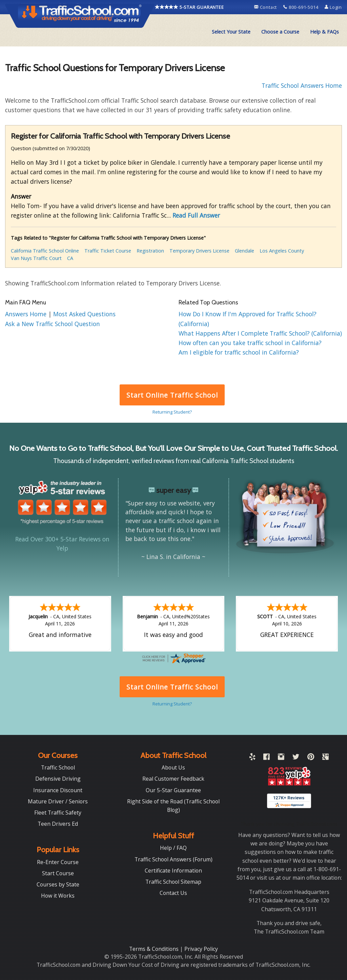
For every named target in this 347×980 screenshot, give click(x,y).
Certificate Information (173, 871)
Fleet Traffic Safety (58, 813)
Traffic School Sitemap (173, 882)
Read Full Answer (196, 215)
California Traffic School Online (45, 251)
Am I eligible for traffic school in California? (239, 352)
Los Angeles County (282, 251)
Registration (150, 251)
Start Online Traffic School (172, 395)
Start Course (58, 873)
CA (70, 258)
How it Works (58, 896)
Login (333, 7)
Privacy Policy (201, 949)
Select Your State (231, 32)
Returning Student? (172, 412)
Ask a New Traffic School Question (53, 324)
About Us (173, 767)
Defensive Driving (58, 779)
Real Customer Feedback (173, 779)
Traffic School (58, 767)
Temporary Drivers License (199, 251)
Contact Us (173, 893)
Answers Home (27, 314)
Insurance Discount (58, 790)
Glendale (244, 251)
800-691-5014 (301, 7)
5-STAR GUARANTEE (189, 7)
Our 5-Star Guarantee (173, 790)
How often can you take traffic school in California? (250, 343)
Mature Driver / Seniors (58, 801)
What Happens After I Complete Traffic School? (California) (260, 333)
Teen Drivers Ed (58, 824)
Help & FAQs (324, 32)
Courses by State (58, 884)
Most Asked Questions (84, 314)
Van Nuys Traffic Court (36, 258)
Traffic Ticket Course (108, 251)
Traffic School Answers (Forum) (173, 859)
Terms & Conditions (155, 949)
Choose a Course (280, 32)
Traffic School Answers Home (302, 85)
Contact (266, 7)
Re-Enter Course (58, 862)
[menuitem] (231, 32)
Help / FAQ (173, 848)
